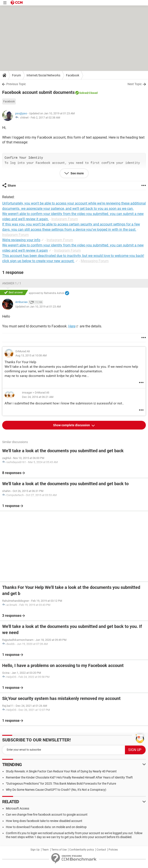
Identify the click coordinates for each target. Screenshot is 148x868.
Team (45, 850)
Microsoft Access (18, 808)
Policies (113, 850)
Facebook (73, 75)
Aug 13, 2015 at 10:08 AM (31, 355)
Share (12, 186)
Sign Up (35, 850)
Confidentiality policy (82, 850)
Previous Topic (16, 84)
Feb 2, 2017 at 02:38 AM (45, 118)
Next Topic (135, 84)
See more (77, 173)
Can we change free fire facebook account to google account (47, 815)
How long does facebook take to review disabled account (44, 821)
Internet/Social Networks (43, 75)
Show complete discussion (72, 425)
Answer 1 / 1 (12, 283)
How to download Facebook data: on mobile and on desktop (46, 827)
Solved (83, 93)
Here (72, 326)
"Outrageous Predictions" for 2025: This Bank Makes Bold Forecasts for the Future (61, 784)
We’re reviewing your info (21, 240)
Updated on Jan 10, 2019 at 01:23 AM (38, 307)
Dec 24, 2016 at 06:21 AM (38, 397)
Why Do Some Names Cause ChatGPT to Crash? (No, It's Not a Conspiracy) (56, 790)
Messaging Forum (95, 261)
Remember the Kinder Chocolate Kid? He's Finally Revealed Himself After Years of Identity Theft (69, 777)
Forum (16, 75)
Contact (101, 850)
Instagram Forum (65, 219)
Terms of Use (59, 850)
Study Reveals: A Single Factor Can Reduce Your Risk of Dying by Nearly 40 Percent (61, 771)
